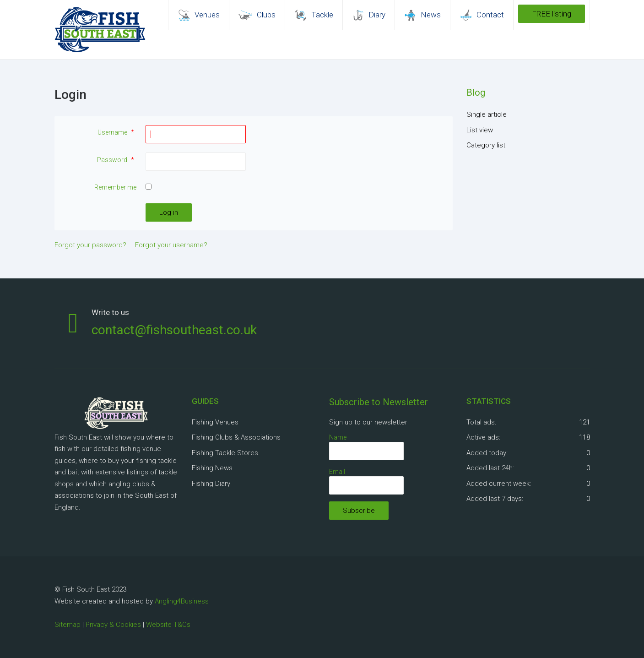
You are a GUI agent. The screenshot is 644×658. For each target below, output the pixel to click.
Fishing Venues (215, 422)
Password (117, 160)
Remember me (115, 187)
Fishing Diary (211, 484)
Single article (487, 114)
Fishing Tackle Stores (225, 453)
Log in (169, 212)
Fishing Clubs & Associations (236, 437)
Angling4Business (182, 601)
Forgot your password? (90, 245)
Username (117, 132)
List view (480, 130)
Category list (486, 145)
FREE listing (552, 14)
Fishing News (212, 468)
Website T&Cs (168, 625)
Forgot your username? (171, 245)
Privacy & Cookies (113, 625)
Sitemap (68, 625)
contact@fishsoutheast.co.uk (174, 330)
